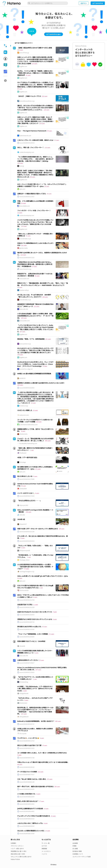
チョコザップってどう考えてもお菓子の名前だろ (34, 816)
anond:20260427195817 (27, 663)
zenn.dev (22, 515)
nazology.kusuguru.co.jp (27, 572)
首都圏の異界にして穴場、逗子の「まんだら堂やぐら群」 (35, 430)
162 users (20, 50)
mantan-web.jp (24, 290)
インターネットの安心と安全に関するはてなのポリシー (89, 51)
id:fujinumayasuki (25, 550)
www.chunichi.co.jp (25, 269)
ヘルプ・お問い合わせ (17, 849)
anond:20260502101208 (27, 532)
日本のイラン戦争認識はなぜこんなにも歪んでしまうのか (35, 244)
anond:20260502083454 (27, 541)
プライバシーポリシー (17, 846)
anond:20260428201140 (27, 782)
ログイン (84, 3)
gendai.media (24, 248)
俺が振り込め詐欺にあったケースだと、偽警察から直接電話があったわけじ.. (42, 254)
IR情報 (74, 846)
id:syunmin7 (23, 524)
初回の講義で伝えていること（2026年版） (32, 641)
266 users (57, 787)
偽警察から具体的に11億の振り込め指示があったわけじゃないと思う (41, 383)
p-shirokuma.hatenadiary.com (29, 425)
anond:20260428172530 (27, 834)
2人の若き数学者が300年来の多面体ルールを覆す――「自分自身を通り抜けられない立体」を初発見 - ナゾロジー (35, 567)
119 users (24, 226)
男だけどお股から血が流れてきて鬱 (29, 745)
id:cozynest (23, 734)
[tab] (5, 46)
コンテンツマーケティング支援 (82, 857)
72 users (45, 366)
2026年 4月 (21, 519)
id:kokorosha (23, 434)
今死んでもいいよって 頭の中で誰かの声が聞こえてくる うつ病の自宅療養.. (43, 762)
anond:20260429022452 (27, 804)
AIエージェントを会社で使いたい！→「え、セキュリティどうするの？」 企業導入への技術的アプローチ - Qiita (43, 185)
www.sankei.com (25, 321)
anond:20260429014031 (27, 811)
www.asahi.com (24, 279)
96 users (37, 276)
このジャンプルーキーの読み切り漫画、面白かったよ (35, 140)
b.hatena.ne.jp (24, 406)
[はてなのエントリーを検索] (48, 3)
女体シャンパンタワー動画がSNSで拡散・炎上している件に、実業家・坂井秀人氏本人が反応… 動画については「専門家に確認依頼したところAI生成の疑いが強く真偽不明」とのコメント (35, 120)
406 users (48, 441)
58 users (23, 486)
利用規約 (13, 843)
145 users (20, 163)
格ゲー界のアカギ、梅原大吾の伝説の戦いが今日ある (35, 786)
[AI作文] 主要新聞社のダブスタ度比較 (30, 808)
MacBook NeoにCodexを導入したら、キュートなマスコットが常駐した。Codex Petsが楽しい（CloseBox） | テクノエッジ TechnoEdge (35, 364)
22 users (20, 287)
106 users (61, 529)
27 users (42, 801)
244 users (45, 297)
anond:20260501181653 (27, 615)
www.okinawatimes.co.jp (27, 101)
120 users (46, 110)
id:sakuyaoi (23, 453)
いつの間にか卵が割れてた (26, 794)
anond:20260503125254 (27, 143)
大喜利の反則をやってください (28, 660)
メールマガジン (46, 851)
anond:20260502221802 (27, 388)
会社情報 (75, 843)
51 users (28, 236)
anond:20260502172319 (27, 496)
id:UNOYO (22, 378)
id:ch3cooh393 (24, 590)
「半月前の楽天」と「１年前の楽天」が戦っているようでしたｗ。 (35, 556)
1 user (32, 450)
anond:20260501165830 (27, 637)
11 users (36, 605)
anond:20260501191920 (27, 629)
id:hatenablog (24, 682)
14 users (46, 809)
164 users (42, 123)
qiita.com (22, 189)
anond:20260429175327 (27, 775)
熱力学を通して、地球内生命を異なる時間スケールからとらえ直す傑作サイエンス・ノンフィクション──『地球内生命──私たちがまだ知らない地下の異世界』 (35, 711)
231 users (48, 339)
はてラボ (44, 846)
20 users (35, 410)
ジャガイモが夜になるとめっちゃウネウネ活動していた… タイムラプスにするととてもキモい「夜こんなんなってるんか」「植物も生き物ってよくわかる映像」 (35, 223)
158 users (28, 512)
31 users (28, 75)
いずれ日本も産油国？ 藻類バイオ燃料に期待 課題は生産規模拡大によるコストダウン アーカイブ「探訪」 (35, 316)
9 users (36, 653)
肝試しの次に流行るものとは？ (28, 801)
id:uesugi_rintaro (25, 560)
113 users (34, 64)
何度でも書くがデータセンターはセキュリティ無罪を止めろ (38, 529)
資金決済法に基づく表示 (18, 854)
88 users (33, 177)
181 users (24, 245)
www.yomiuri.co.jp (25, 344)
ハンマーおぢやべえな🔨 (26, 493)
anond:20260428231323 (27, 819)
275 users (50, 779)
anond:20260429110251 (27, 789)
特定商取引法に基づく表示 (19, 851)
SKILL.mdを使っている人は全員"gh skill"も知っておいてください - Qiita (43, 576)
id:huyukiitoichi (24, 717)
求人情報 (75, 849)
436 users (58, 721)
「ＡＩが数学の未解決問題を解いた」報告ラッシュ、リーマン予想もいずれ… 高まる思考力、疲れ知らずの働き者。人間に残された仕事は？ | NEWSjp (35, 159)
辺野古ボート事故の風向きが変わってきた (32, 194)
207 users (24, 714)
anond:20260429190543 (27, 767)
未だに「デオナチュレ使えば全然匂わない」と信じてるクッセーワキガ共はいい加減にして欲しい (43, 596)
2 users (23, 548)
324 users (39, 422)
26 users (47, 186)
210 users (45, 96)
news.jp (22, 166)
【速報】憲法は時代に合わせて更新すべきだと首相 (35, 48)
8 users (23, 431)
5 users (26, 700)
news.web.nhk (24, 309)
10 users (45, 745)
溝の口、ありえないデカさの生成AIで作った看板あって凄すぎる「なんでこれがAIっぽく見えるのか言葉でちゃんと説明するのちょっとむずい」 (35, 108)
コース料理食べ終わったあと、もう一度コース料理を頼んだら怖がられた (42, 753)
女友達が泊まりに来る (25, 604)
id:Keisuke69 (23, 489)
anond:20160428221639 (27, 797)
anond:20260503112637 (27, 196)
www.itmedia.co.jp (25, 239)
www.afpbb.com (25, 206)
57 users (27, 569)
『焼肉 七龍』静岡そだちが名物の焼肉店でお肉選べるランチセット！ (35, 449)
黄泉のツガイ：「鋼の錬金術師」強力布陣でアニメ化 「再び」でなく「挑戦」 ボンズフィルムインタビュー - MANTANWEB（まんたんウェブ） (43, 284)
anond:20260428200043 (27, 826)
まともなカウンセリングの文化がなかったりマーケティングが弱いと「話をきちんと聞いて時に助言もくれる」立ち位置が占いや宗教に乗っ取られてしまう (35, 350)
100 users (20, 355)
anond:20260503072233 (27, 257)
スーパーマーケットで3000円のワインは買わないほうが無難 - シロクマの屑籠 (35, 421)
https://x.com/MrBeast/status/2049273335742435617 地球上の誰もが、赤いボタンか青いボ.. (42, 669)
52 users (33, 403)
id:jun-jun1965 (24, 505)
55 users (20, 578)
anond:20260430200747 (27, 724)
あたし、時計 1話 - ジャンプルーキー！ (31, 147)
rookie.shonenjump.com (27, 152)
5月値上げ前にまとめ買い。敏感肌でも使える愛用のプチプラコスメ (35, 730)
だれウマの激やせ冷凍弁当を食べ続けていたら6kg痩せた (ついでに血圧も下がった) (35, 587)
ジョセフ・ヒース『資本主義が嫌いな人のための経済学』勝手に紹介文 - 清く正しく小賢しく (35, 440)
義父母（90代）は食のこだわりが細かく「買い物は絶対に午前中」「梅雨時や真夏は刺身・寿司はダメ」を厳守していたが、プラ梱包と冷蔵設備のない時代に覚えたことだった (35, 174)
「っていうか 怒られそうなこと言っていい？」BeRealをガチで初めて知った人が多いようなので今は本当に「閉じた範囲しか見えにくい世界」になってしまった (35, 328)
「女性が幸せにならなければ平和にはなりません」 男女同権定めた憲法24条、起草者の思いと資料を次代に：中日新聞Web (35, 264)
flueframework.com (25, 136)
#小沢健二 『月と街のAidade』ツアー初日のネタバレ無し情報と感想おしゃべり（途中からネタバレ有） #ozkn (35, 689)
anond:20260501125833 (27, 672)
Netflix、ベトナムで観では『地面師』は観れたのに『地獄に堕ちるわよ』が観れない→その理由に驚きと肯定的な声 (35, 73)
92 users (45, 627)
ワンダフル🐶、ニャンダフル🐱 (28, 738)
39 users (49, 131)
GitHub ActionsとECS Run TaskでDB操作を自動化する (35, 485)
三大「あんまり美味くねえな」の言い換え (32, 779)
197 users (38, 670)
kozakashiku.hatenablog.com (28, 443)
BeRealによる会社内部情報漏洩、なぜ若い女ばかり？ (36, 721)
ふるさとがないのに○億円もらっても (30, 823)
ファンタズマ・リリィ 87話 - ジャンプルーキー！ (34, 210)
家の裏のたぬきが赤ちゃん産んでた (29, 627)
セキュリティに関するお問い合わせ (21, 857)
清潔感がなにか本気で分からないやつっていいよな (35, 619)
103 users (24, 318)
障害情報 (44, 849)
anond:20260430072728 (27, 758)
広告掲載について (78, 854)
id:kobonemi (23, 703)
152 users (40, 772)
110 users (47, 147)
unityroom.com (24, 415)
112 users (23, 255)
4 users (42, 738)
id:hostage (23, 462)
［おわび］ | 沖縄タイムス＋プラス (29, 96)
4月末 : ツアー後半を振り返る (27, 457)
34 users (49, 194)
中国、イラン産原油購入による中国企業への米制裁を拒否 (35, 202)
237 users (22, 332)
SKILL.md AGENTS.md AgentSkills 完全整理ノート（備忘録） (35, 511)
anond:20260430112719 (27, 741)
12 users (20, 213)
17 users (34, 266)
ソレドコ (44, 854)
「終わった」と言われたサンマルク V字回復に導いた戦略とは (35, 235)
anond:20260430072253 (27, 748)
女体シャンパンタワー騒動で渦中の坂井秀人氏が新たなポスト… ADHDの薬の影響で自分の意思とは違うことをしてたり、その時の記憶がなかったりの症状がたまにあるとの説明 (35, 60)
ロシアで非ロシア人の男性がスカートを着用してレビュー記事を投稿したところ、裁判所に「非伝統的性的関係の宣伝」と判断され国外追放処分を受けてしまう (35, 84)
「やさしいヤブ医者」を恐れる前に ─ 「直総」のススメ (35, 547)
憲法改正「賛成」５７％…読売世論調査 (31, 339)
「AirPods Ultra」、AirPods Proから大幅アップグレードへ (35, 699)
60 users (20, 89)
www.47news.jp (24, 53)
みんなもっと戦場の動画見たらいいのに (31, 831)
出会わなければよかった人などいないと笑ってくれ (35, 612)
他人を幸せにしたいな (25, 476)
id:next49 (22, 646)
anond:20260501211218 (27, 607)
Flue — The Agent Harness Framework (32, 131)
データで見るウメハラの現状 (27, 772)
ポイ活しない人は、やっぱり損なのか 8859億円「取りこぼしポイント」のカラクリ (34, 296)
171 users (38, 469)
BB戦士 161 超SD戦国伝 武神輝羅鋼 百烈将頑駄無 (34, 374)
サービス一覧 (46, 843)
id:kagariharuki (24, 693)
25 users (23, 203)
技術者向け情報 (77, 851)
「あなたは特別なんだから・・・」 (29, 500)
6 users (35, 476)
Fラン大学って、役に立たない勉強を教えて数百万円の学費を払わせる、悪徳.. (43, 537)
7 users (55, 612)
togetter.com (23, 66)
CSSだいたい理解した (25, 410)
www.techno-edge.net (26, 369)
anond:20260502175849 (27, 479)
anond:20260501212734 (27, 600)
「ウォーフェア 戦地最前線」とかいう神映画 (33, 634)
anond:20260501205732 (27, 622)
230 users (20, 385)
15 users (48, 831)
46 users (20, 764)
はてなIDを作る (98, 3)
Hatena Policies (15, 859)
